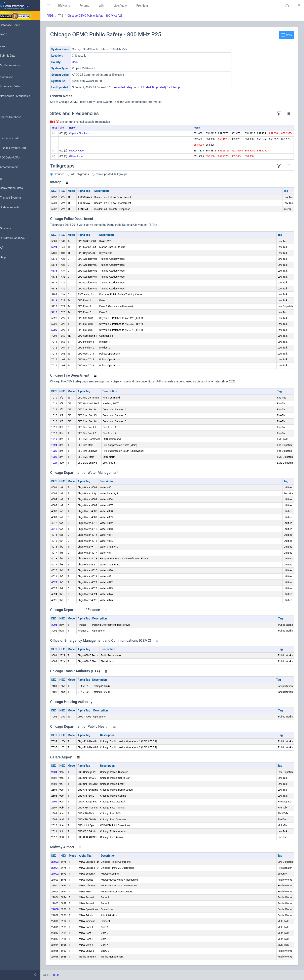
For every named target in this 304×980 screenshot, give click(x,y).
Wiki (113, 6)
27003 (66, 862)
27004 (66, 868)
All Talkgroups (91, 174)
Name (84, 128)
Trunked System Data (19, 148)
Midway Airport (89, 151)
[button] (287, 6)
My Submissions (16, 65)
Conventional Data (17, 188)
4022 (66, 582)
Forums (96, 6)
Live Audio (132, 6)
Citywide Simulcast (91, 133)
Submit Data (13, 56)
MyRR (9, 35)
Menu (287, 35)
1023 (66, 457)
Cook (86, 62)
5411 (66, 300)
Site (73, 128)
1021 (66, 445)
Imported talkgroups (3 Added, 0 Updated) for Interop (158, 87)
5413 (66, 312)
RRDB (61, 16)
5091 (66, 247)
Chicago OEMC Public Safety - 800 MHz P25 (106, 16)
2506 (66, 802)
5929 (66, 330)
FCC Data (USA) (15, 158)
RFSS (66, 128)
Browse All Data (15, 87)
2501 (66, 772)
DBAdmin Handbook (18, 238)
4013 (66, 529)
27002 (66, 874)
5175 (66, 271)
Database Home (16, 25)
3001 (66, 625)
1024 (66, 463)
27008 (66, 909)
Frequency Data (15, 138)
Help (9, 258)
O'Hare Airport (88, 156)
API (8, 248)
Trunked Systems (16, 198)
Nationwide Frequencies (21, 96)
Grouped (70, 174)
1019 (66, 439)
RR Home (75, 6)
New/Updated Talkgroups (123, 174)
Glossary (11, 229)
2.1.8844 (65, 975)
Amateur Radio (15, 167)
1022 (66, 451)
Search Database (16, 117)
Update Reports (15, 207)
